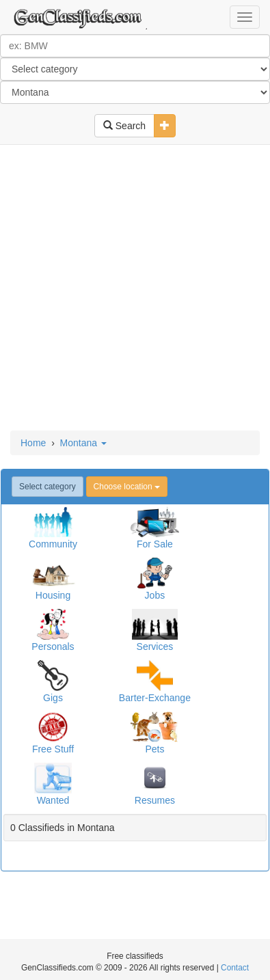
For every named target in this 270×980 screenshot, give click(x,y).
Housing (53, 595)
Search (124, 126)
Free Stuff (53, 749)
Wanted (53, 800)
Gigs (53, 698)
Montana (83, 443)
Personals (53, 646)
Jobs (155, 595)
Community (53, 544)
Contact (235, 968)
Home (33, 443)
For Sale (155, 544)
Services (155, 646)
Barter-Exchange (155, 698)
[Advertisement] (135, 289)
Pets (154, 749)
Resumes (155, 800)
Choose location (127, 487)
